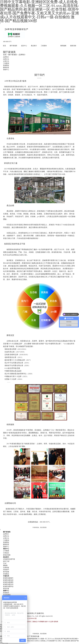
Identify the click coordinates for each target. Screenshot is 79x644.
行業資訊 (6, 553)
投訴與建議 (7, 595)
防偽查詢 (6, 593)
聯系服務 (63, 46)
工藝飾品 (34, 622)
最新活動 (73, 46)
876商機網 (41, 622)
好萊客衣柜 (27, 622)
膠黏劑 (5, 565)
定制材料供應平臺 (9, 559)
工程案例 (44, 46)
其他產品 (6, 574)
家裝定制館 (7, 555)
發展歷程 (6, 65)
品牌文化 (6, 59)
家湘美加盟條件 (8, 578)
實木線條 (6, 572)
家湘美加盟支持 (8, 584)
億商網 (56, 622)
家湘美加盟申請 (8, 586)
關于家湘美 (13, 46)
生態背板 (6, 568)
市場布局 (54, 46)
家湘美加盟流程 (8, 580)
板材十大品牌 (49, 622)
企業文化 (6, 61)
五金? (5, 563)
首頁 (4, 46)
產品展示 (34, 46)
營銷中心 (6, 70)
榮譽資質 (6, 68)
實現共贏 (6, 589)
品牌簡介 (6, 57)
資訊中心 (24, 46)
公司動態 (6, 551)
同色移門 (6, 570)
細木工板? (6, 561)
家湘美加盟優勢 (8, 582)
